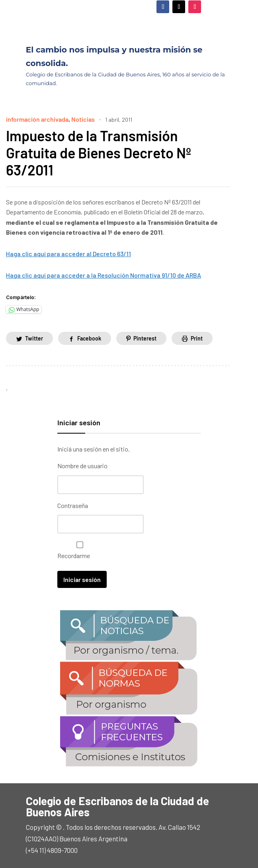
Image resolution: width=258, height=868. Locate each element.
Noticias (83, 119)
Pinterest (145, 338)
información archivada (37, 119)
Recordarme (78, 550)
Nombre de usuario (82, 466)
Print (197, 338)
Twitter (34, 338)
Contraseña (73, 505)
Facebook (89, 338)
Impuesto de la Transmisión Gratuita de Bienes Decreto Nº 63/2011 (99, 153)
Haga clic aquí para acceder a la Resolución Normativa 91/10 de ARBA (104, 275)
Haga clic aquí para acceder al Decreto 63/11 (68, 254)
